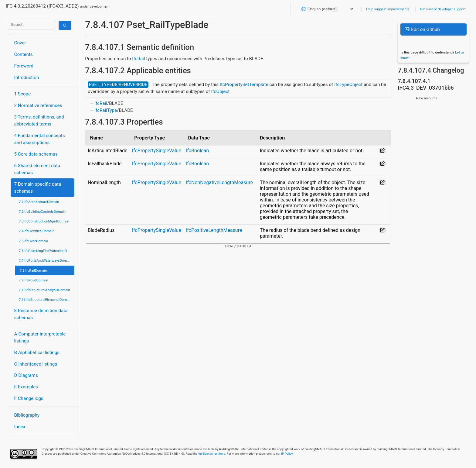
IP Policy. (287, 454)
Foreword (24, 66)
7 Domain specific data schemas (38, 188)
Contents (24, 54)
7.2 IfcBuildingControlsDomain (42, 212)
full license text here (212, 454)
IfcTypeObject (348, 84)
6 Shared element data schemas (37, 169)
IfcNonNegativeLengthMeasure (219, 182)
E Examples (26, 387)
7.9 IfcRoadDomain (34, 280)
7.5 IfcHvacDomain (33, 241)
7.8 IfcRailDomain (33, 270)
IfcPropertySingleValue (157, 151)
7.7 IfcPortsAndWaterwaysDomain (45, 260)
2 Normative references (38, 105)
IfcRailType (106, 110)
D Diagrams (26, 375)
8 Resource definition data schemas (41, 314)
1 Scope (23, 94)
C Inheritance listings (36, 364)
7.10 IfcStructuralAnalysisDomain (44, 290)
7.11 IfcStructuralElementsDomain (45, 300)
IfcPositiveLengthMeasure (214, 230)
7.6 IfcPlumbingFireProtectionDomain (47, 251)
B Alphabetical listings (37, 353)
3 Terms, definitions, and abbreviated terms (39, 120)
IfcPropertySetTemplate (244, 84)
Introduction (27, 77)
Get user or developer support (443, 9)
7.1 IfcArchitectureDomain (39, 202)
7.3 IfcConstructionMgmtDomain (44, 221)
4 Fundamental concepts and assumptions (40, 139)
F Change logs (29, 398)
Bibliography (27, 415)
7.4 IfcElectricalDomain (37, 231)
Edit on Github (422, 29)
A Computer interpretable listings (40, 337)
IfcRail (138, 59)
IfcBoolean (197, 151)
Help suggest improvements (388, 9)
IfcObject (220, 91)
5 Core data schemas (36, 154)
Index (20, 427)
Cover (20, 43)
